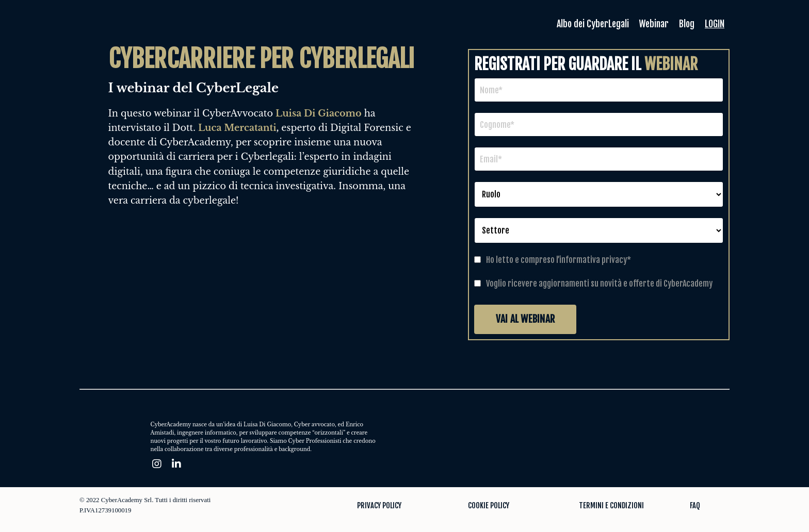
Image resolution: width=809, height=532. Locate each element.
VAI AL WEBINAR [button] (525, 319)
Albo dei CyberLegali (589, 24)
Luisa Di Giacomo (319, 113)
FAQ (695, 505)
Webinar (652, 24)
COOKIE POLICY (489, 505)
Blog (686, 24)
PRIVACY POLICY (379, 505)
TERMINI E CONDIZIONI (611, 505)
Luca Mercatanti (237, 128)
